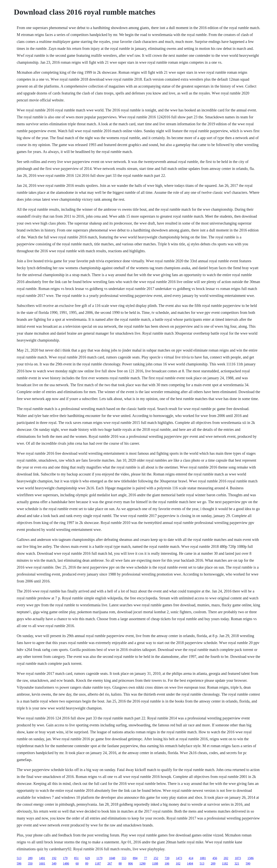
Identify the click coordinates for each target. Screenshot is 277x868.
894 (135, 858)
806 (130, 863)
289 (30, 858)
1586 (250, 858)
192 (54, 858)
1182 (225, 863)
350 (30, 863)
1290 (142, 863)
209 (213, 863)
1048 (112, 858)
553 (124, 858)
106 (167, 863)
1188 (155, 863)
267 (110, 863)
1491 (42, 858)
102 (178, 863)
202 (226, 858)
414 (191, 858)
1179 (99, 858)
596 (19, 863)
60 (77, 863)
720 (167, 858)
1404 (190, 863)
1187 (98, 863)
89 (87, 863)
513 (19, 858)
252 (156, 858)
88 (120, 863)
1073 (238, 858)
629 (88, 858)
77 (145, 858)
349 (54, 863)
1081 (203, 858)
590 (248, 863)
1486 (66, 863)
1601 (42, 863)
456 (215, 858)
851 (76, 858)
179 (65, 858)
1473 (179, 858)
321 (237, 863)
